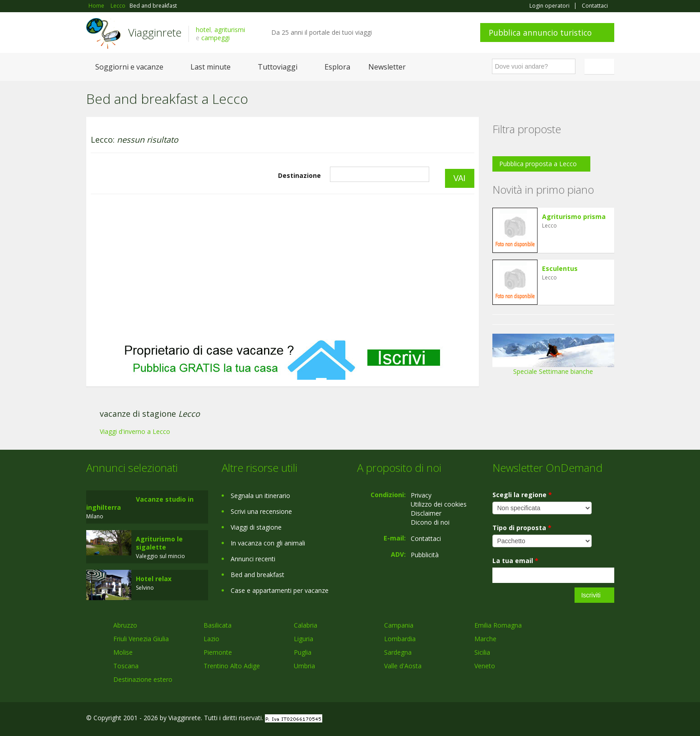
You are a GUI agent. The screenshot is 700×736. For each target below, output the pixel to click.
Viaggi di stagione (256, 527)
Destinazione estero (143, 679)
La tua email (515, 561)
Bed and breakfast (257, 575)
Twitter (588, 719)
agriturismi (230, 30)
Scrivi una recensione (261, 511)
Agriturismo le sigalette (159, 543)
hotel (203, 30)
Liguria (304, 639)
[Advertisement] (283, 267)
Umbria (304, 666)
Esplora (337, 67)
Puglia (303, 652)
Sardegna (398, 652)
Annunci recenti (253, 559)
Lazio (211, 639)
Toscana (126, 666)
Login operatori (549, 6)
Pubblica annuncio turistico (540, 33)
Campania (399, 625)
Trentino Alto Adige (232, 666)
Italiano (601, 66)
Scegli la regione (522, 495)
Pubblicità (425, 555)
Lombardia (400, 639)
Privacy (421, 495)
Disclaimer (426, 513)
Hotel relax (154, 579)
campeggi (216, 38)
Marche (485, 639)
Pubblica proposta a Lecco (538, 164)
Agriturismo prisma (574, 217)
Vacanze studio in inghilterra (140, 503)
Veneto (485, 666)
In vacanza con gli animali (268, 543)
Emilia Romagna (498, 625)
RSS (609, 719)
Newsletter (387, 67)
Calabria (306, 625)
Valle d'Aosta (403, 666)
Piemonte (218, 652)
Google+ (566, 719)
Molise (123, 652)
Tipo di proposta (522, 528)
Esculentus (560, 268)
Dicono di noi (430, 522)
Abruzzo (125, 625)
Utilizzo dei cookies (439, 504)
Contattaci (595, 6)
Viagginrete (155, 32)
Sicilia (482, 652)
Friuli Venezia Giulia (141, 639)
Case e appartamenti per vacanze (280, 590)
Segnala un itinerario (260, 496)
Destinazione (299, 175)
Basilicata (218, 625)
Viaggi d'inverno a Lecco (135, 431)
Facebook (546, 719)
